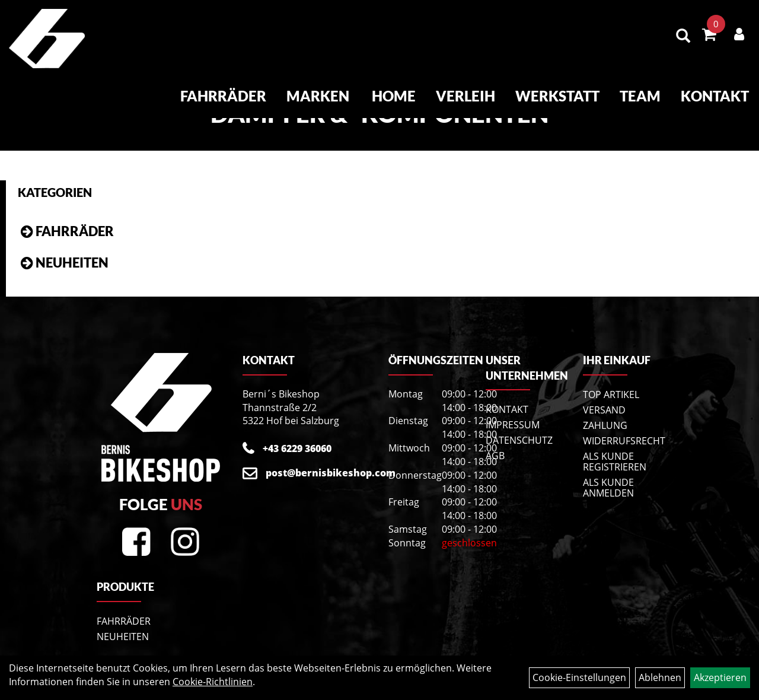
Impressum (513, 425)
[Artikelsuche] (683, 36)
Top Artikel (611, 394)
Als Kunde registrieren (615, 462)
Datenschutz (519, 440)
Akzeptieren (720, 677)
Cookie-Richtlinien (213, 682)
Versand (604, 410)
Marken (318, 96)
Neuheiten (72, 262)
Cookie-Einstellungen (579, 677)
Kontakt (715, 96)
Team (640, 96)
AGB (495, 456)
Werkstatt (557, 96)
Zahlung (605, 425)
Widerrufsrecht (618, 441)
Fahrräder (223, 96)
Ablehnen (660, 677)
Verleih (465, 96)
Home (394, 96)
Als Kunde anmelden (608, 488)
